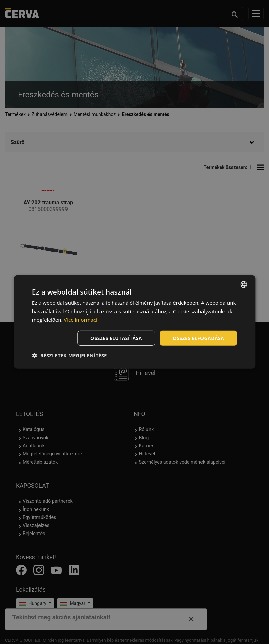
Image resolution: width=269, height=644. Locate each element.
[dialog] (134, 322)
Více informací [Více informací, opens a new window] (80, 320)
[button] (70, 355)
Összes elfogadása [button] (198, 338)
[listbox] (244, 284)
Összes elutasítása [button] (116, 338)
